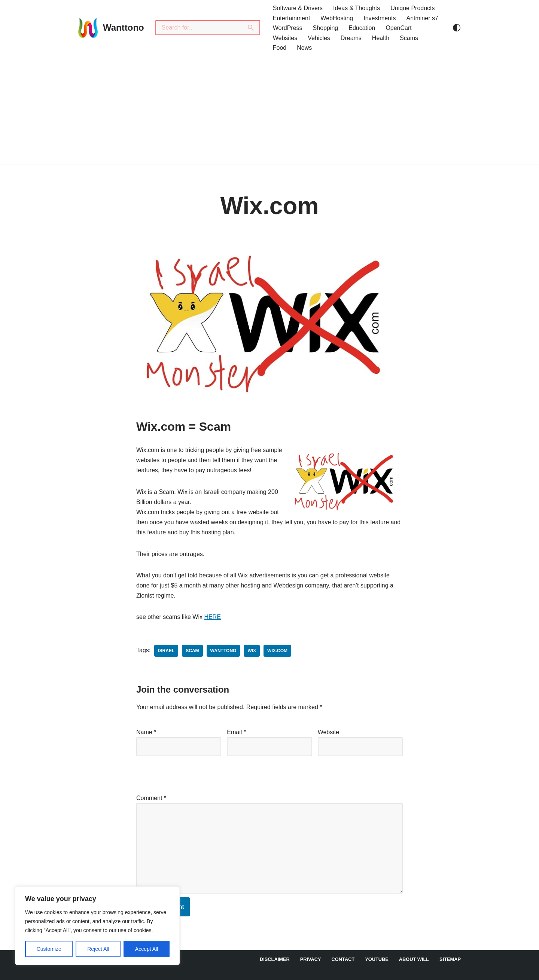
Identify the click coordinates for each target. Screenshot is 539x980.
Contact (343, 959)
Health (381, 38)
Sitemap (450, 959)
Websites (285, 38)
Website (329, 732)
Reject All (98, 949)
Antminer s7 (422, 18)
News (304, 48)
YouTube (377, 959)
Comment (151, 798)
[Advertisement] (269, 112)
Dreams (351, 38)
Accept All (147, 949)
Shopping (326, 28)
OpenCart (398, 28)
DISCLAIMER (275, 959)
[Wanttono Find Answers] (110, 28)
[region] (97, 926)
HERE (212, 617)
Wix (252, 651)
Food (280, 48)
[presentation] (188, 773)
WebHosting (337, 18)
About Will (414, 959)
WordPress (288, 28)
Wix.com (277, 651)
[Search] (199, 28)
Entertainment (292, 18)
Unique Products (412, 8)
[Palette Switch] (457, 28)
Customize (49, 949)
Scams (409, 38)
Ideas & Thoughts (357, 8)
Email (236, 732)
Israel (166, 651)
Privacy (311, 959)
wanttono (223, 651)
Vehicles (319, 38)
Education (362, 28)
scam (192, 651)
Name (146, 732)
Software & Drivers (298, 8)
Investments (380, 18)
